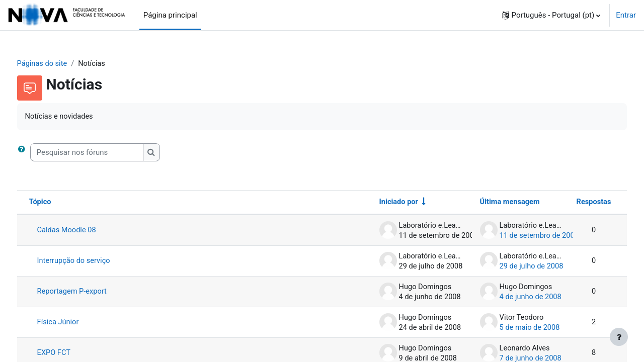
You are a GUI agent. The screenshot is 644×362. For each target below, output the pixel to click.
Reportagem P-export (92, 293)
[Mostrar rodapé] (619, 337)
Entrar (626, 15)
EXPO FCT (73, 354)
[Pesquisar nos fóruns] (105, 153)
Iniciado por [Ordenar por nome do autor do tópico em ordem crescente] (379, 203)
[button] (551, 15)
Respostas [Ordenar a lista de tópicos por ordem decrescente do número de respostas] (574, 203)
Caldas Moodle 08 (86, 231)
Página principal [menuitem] (170, 15)
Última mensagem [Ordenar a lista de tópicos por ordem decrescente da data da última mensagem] (491, 203)
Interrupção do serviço (93, 262)
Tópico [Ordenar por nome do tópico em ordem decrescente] (59, 203)
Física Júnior (77, 323)
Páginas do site (62, 64)
